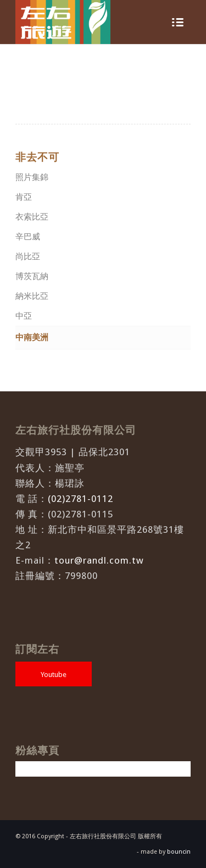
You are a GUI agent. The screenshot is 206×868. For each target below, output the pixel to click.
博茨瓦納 (32, 276)
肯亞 (24, 197)
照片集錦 (32, 177)
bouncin (179, 852)
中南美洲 (32, 337)
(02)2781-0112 (80, 499)
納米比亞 (32, 296)
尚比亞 (28, 256)
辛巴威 (28, 237)
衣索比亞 (32, 217)
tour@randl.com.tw (99, 560)
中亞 (24, 316)
